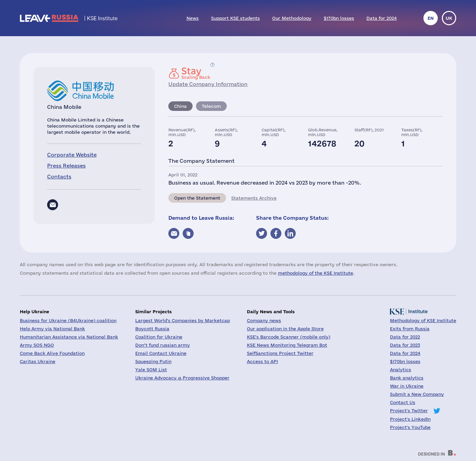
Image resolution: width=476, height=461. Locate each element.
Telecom (211, 106)
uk (449, 18)
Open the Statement (197, 198)
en (431, 18)
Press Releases (66, 166)
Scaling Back (196, 73)
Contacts (59, 177)
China (180, 106)
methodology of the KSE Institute (316, 273)
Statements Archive (254, 198)
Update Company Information (208, 84)
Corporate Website (72, 155)
